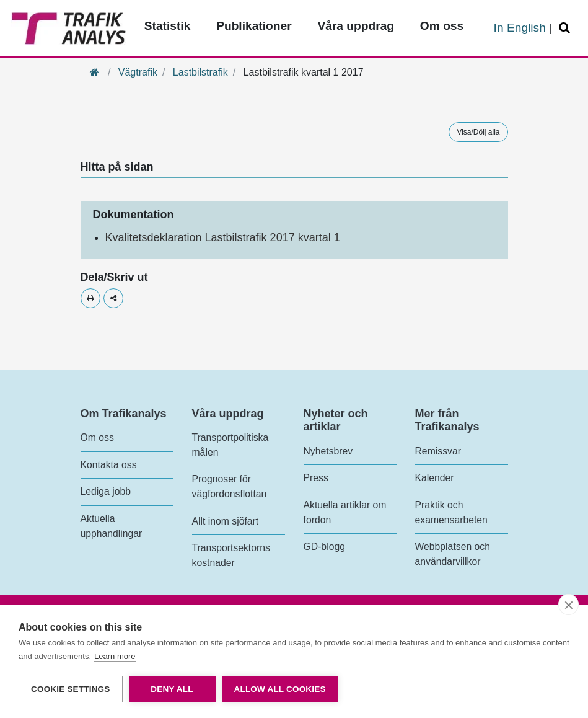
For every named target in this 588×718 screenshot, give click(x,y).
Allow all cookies (280, 689)
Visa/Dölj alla (478, 132)
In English (520, 28)
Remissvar (438, 451)
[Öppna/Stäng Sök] (566, 28)
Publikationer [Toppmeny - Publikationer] (254, 26)
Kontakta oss (109, 465)
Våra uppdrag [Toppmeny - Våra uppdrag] (356, 26)
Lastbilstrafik (200, 72)
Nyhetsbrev (328, 451)
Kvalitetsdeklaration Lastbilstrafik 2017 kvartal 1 (223, 237)
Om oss (97, 437)
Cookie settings (71, 689)
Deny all (172, 689)
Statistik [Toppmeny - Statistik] (168, 26)
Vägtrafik (138, 72)
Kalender (435, 478)
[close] (568, 605)
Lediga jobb (106, 491)
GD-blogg (324, 547)
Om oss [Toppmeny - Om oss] (442, 26)
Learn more (115, 656)
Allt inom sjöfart (226, 521)
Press (316, 478)
